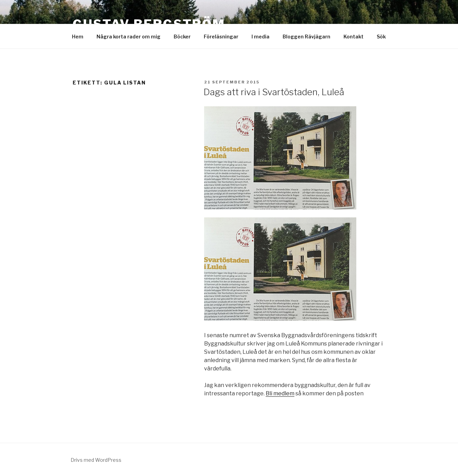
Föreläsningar (221, 37)
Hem (78, 37)
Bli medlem (280, 393)
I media (260, 37)
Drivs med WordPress (96, 460)
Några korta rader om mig (129, 37)
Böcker (182, 37)
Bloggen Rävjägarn (306, 37)
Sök (381, 37)
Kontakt (354, 37)
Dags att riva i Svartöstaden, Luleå (274, 92)
